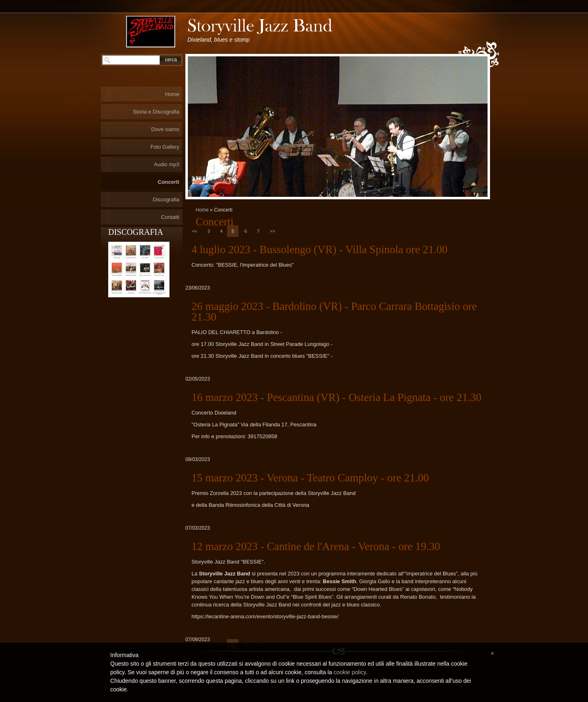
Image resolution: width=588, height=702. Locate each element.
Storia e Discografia (156, 112)
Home (202, 210)
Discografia (166, 199)
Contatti (170, 217)
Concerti (168, 182)
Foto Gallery (165, 147)
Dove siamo (165, 129)
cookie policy (350, 672)
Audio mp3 (167, 164)
